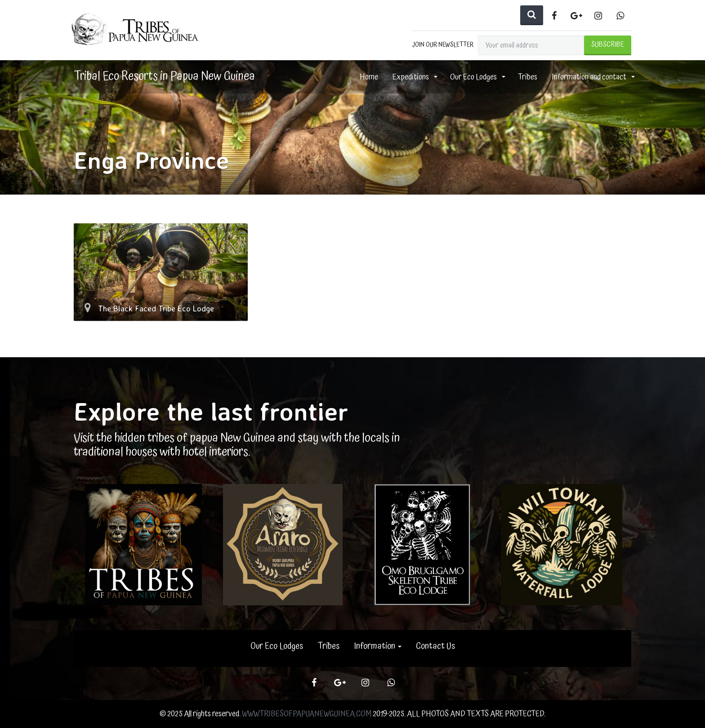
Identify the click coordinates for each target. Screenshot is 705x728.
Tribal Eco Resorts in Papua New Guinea (164, 76)
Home (369, 77)
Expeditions (411, 77)
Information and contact (590, 77)
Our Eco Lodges (474, 77)
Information (378, 646)
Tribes (528, 77)
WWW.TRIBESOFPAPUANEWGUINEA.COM (307, 714)
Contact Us (435, 646)
